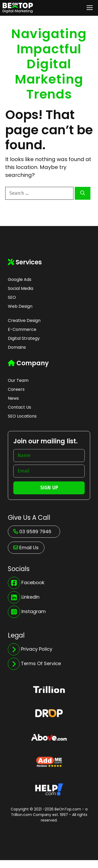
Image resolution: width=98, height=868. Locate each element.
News (13, 398)
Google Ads (20, 279)
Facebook (33, 582)
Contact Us (19, 407)
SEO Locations (22, 416)
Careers (16, 389)
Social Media (21, 288)
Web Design (20, 306)
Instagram (34, 611)
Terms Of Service (41, 663)
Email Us (29, 548)
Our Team (18, 380)
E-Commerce (22, 329)
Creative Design (24, 320)
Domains (17, 347)
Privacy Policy (37, 649)
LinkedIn (30, 597)
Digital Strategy (24, 338)
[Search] (83, 193)
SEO (12, 297)
